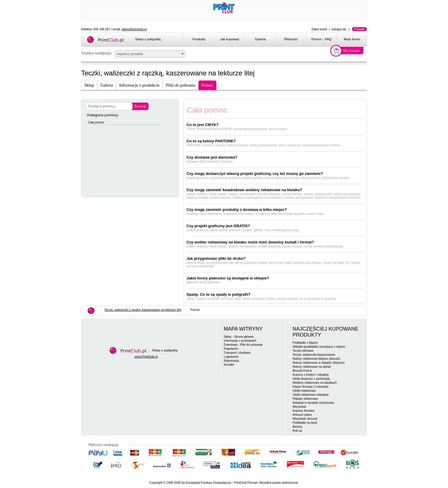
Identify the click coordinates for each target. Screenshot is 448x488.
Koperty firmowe (304, 411)
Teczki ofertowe (303, 351)
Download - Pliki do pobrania (243, 345)
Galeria (260, 39)
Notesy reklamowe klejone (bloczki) (316, 359)
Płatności (291, 39)
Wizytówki (299, 407)
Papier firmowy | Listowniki (310, 387)
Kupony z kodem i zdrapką (311, 375)
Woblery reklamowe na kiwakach (315, 383)
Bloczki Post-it (302, 371)
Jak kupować (230, 39)
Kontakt (359, 29)
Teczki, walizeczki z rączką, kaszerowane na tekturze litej (143, 310)
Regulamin (231, 349)
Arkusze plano (302, 415)
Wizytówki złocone (305, 419)
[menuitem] (199, 40)
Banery (297, 427)
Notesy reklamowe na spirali (312, 367)
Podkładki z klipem (305, 343)
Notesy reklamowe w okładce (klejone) (319, 363)
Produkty (199, 39)
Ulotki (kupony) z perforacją (311, 379)
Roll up (297, 431)
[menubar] (276, 40)
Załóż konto (319, 29)
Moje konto (352, 39)
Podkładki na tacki (305, 423)
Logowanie (231, 357)
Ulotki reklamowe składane (311, 395)
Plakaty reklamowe (305, 399)
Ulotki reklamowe (304, 391)
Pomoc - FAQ (321, 39)
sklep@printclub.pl (134, 29)
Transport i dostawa (237, 353)
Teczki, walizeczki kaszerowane (314, 355)
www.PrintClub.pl (146, 357)
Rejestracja (231, 361)
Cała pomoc (96, 122)
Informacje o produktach (240, 341)
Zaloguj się (339, 29)
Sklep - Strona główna (239, 337)
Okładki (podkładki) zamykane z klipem (319, 347)
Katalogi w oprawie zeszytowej (313, 403)
